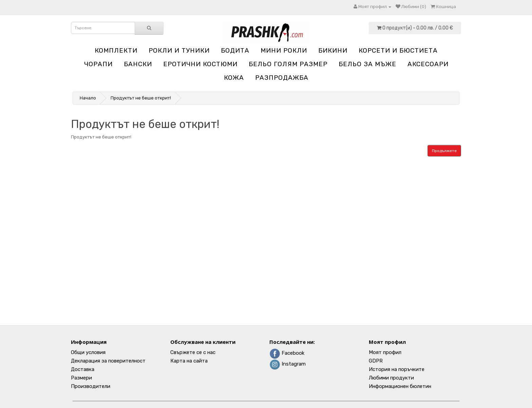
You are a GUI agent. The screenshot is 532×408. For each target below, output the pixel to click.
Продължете (444, 151)
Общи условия (88, 352)
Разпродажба (282, 78)
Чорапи (98, 64)
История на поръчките (397, 369)
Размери (81, 378)
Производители (91, 386)
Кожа (234, 78)
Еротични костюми (200, 64)
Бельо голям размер (288, 64)
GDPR (376, 361)
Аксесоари (428, 64)
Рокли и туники (179, 50)
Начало (88, 98)
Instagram (288, 364)
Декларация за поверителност (108, 361)
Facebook (287, 353)
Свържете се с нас (193, 352)
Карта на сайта (189, 361)
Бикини (333, 50)
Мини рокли (284, 50)
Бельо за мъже (367, 64)
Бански (138, 64)
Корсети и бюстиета (398, 50)
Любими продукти (391, 378)
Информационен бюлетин (400, 386)
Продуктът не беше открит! (141, 98)
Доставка (83, 369)
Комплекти (116, 50)
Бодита (235, 50)
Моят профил (385, 352)
